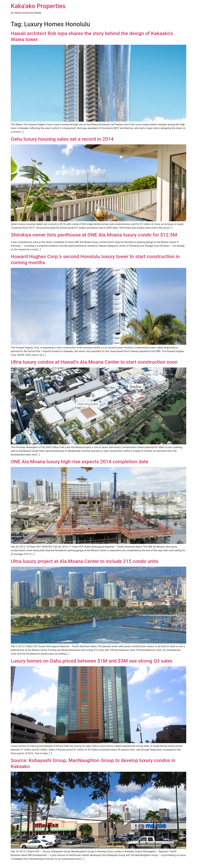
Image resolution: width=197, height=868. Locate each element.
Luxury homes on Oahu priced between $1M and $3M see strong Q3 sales (92, 661)
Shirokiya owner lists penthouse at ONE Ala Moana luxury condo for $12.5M (94, 235)
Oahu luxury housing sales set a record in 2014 (62, 139)
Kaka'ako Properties (38, 6)
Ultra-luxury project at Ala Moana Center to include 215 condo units (85, 561)
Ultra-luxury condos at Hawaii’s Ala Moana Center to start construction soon (94, 362)
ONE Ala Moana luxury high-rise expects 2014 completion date (79, 462)
